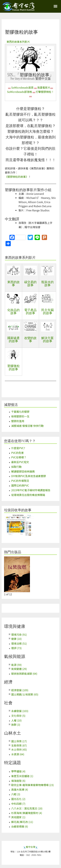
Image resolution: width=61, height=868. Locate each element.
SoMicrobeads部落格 (19, 92)
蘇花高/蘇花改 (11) (22, 822)
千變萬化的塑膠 (20, 412)
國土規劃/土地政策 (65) (25, 694)
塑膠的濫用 (18, 421)
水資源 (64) (18, 754)
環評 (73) (16, 648)
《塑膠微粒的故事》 (17, 177)
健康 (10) (16, 639)
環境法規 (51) (19, 643)
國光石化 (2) (18, 799)
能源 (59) (16, 665)
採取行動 (16, 467)
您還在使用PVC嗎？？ (20, 441)
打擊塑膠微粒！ (45, 92)
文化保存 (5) (18, 716)
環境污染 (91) (19, 634)
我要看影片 (44, 87)
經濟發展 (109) (20, 690)
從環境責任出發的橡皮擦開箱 (28, 495)
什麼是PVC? (18, 448)
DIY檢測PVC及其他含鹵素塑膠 (29, 476)
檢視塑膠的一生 (20, 416)
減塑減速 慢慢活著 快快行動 (27, 426)
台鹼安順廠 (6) (20, 826)
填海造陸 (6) (18, 781)
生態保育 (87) (19, 745)
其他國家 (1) (18, 817)
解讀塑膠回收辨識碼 (23, 471)
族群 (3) (16, 725)
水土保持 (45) (19, 749)
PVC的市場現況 (20, 481)
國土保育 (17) (19, 741)
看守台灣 (31, 847)
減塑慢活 (11, 405)
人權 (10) (16, 720)
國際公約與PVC (20, 485)
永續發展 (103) (20, 711)
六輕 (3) (16, 794)
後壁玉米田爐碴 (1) (22, 776)
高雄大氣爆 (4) (20, 789)
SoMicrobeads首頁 (22, 87)
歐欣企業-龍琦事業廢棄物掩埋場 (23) (33, 785)
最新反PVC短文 (20, 462)
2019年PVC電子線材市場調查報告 (31, 490)
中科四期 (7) (18, 804)
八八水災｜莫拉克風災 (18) (27, 808)
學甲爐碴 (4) (18, 771)
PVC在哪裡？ (19, 457)
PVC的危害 (17, 453)
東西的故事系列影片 (18, 42)
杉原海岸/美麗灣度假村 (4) (27, 813)
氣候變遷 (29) (19, 669)
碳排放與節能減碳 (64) (24, 674)
